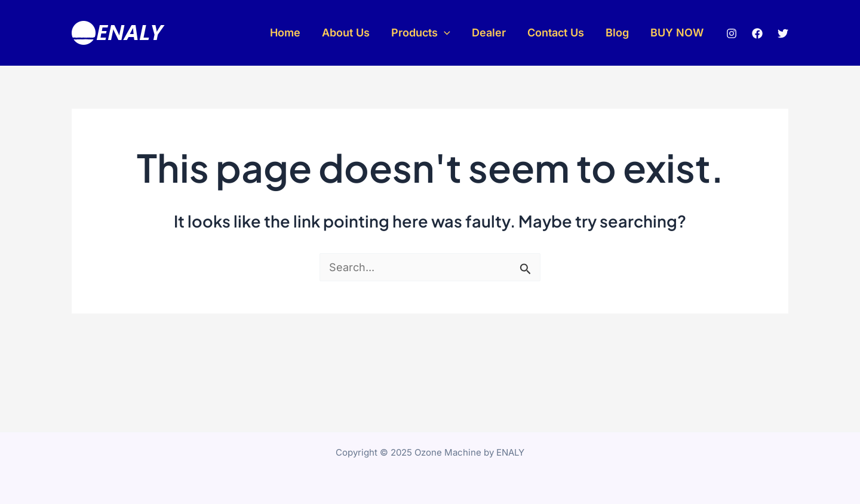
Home (285, 33)
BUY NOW (677, 33)
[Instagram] (732, 33)
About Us (346, 33)
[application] (444, 33)
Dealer (489, 33)
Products (421, 33)
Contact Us (556, 33)
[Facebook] (757, 33)
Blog (617, 33)
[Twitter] (783, 33)
